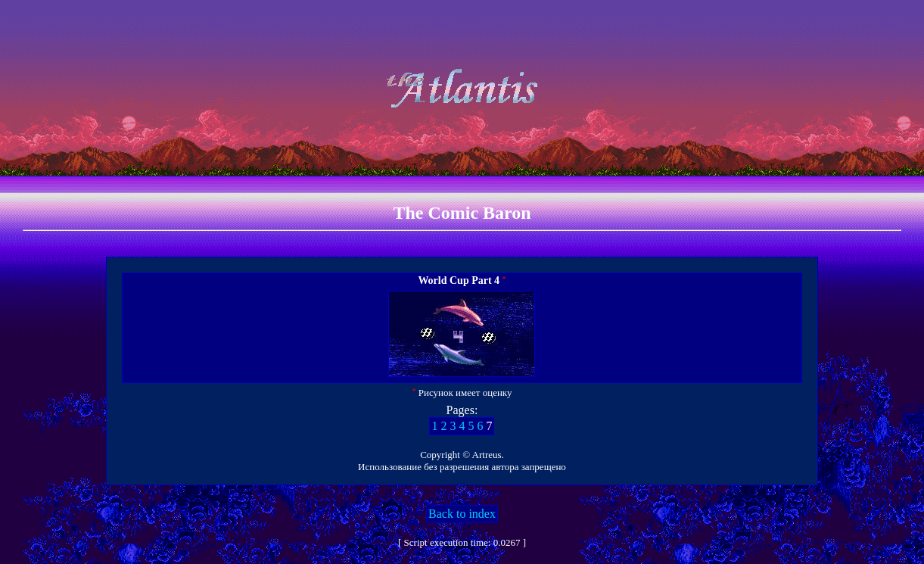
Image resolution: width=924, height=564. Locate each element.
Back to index (462, 514)
